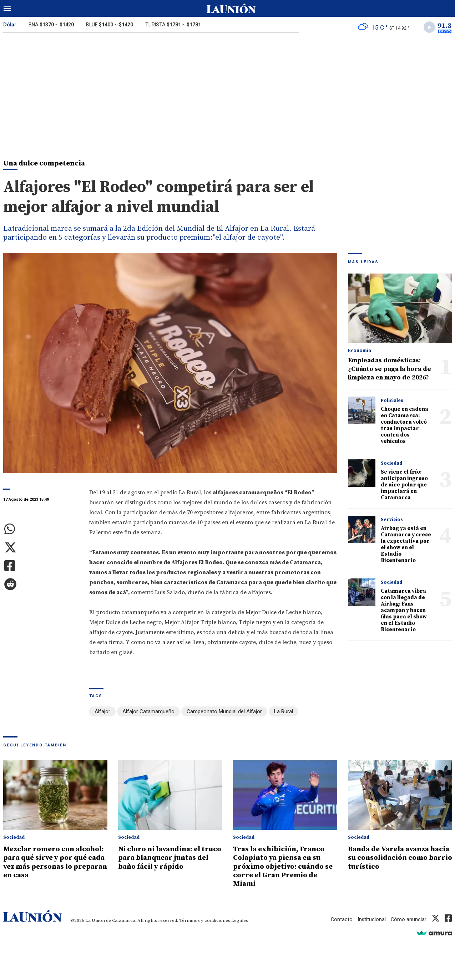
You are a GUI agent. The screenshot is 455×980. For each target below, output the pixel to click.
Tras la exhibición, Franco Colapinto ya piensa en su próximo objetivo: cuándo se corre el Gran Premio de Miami (285, 867)
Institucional (371, 919)
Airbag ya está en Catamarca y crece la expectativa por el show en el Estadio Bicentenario (406, 545)
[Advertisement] (228, 92)
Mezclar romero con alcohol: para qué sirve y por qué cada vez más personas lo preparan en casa (49, 867)
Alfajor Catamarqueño (148, 713)
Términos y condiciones (205, 920)
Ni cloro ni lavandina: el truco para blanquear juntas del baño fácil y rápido (162, 862)
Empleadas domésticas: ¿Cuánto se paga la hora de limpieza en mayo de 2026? (390, 370)
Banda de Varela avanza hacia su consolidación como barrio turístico (392, 858)
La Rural (284, 713)
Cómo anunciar (408, 919)
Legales (240, 920)
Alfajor (102, 713)
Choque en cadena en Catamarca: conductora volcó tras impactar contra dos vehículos (405, 426)
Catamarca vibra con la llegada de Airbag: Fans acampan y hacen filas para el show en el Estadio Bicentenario (404, 611)
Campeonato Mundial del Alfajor (224, 713)
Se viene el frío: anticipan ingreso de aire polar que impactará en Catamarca (404, 486)
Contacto (341, 919)
